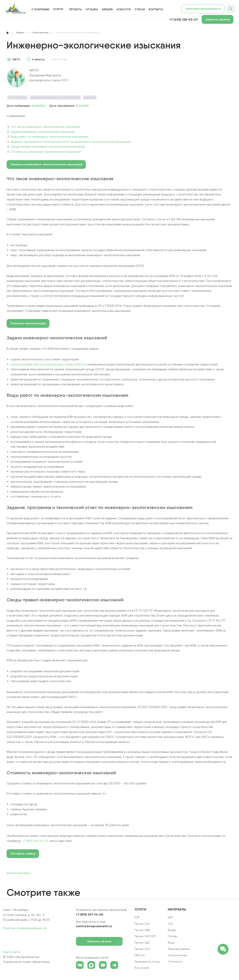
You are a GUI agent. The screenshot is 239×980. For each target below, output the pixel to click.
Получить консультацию (28, 323)
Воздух (172, 930)
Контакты (156, 9)
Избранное (90, 97)
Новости (124, 9)
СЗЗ (170, 924)
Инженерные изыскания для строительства (55, 97)
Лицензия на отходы (147, 961)
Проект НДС (142, 943)
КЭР (170, 917)
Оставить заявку (23, 853)
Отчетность (175, 961)
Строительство (17, 97)
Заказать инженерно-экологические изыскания (46, 164)
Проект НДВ (142, 930)
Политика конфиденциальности (25, 928)
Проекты (75, 9)
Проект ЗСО (142, 949)
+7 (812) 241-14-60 (90, 914)
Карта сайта (11, 952)
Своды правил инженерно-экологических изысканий (48, 147)
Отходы (172, 936)
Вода (171, 943)
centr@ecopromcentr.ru (203, 9)
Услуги (58, 9)
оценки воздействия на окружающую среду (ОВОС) (48, 364)
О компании (40, 9)
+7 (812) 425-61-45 (35, 841)
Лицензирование (179, 949)
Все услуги (142, 968)
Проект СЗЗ (142, 924)
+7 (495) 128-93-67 (183, 19)
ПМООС (140, 955)
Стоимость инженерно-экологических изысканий (46, 152)
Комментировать (19, 873)
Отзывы (92, 9)
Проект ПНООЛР (145, 936)
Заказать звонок (219, 19)
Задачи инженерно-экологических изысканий (43, 132)
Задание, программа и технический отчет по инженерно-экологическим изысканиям (71, 142)
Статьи (140, 9)
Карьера (107, 9)
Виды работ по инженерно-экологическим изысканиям (49, 137)
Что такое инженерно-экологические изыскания (45, 127)
